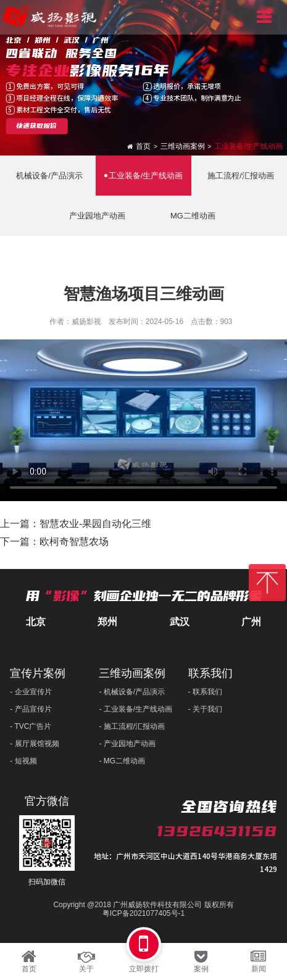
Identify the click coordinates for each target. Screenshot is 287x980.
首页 (143, 146)
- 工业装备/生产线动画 (135, 709)
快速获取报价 (36, 127)
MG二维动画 (191, 216)
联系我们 (210, 673)
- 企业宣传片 (31, 692)
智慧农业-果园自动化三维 (95, 524)
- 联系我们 (205, 692)
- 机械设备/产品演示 (132, 692)
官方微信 (47, 801)
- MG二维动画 (122, 761)
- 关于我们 (205, 709)
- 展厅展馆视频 (34, 744)
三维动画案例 (183, 146)
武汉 (180, 622)
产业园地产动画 (96, 216)
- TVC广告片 (31, 726)
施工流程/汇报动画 (239, 176)
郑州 (107, 622)
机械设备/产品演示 (48, 176)
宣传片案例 (38, 673)
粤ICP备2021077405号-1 (143, 914)
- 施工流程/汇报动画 (132, 726)
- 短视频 (23, 761)
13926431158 (217, 831)
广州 (251, 622)
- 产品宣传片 (31, 709)
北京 (36, 622)
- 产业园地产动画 (127, 744)
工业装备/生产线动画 (248, 146)
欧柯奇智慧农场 (74, 542)
